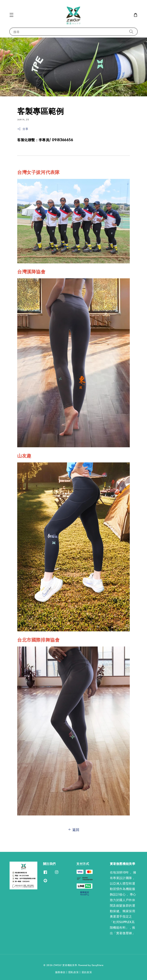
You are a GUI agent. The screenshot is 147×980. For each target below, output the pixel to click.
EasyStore (98, 965)
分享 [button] (23, 129)
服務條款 (60, 972)
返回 (73, 830)
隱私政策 (74, 972)
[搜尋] (131, 32)
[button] (11, 15)
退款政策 (87, 972)
